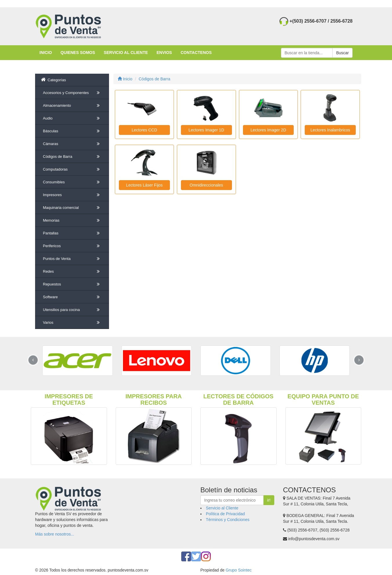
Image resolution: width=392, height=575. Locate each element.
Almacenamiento (72, 106)
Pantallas (72, 233)
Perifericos (72, 246)
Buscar (342, 53)
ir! (269, 500)
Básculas (72, 131)
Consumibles (72, 182)
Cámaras (72, 144)
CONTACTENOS (196, 53)
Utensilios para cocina (72, 310)
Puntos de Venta (72, 259)
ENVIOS (164, 53)
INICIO (46, 53)
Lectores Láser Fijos (144, 185)
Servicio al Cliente (222, 508)
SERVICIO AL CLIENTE (126, 53)
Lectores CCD (144, 130)
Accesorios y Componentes (72, 93)
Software (72, 297)
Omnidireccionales (206, 185)
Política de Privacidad (225, 514)
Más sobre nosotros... (55, 534)
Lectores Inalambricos (330, 130)
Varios (72, 323)
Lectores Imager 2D (268, 130)
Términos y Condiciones (228, 520)
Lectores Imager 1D (206, 130)
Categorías (53, 80)
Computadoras (72, 169)
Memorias (72, 220)
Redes (72, 272)
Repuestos (72, 284)
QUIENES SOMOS (78, 53)
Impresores (72, 195)
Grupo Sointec (239, 570)
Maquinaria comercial (72, 208)
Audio (72, 118)
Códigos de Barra (72, 157)
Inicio (125, 79)
